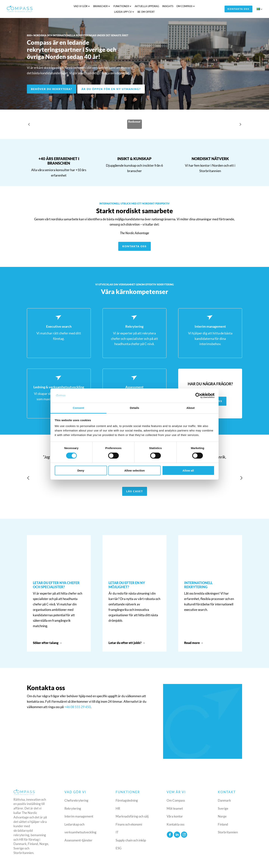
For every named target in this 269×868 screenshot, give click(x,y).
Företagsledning (127, 793)
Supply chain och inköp (131, 832)
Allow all (188, 470)
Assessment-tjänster (78, 832)
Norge (222, 809)
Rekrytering (73, 801)
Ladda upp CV (185, 6)
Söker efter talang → (48, 635)
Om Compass (163, 6)
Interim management (79, 809)
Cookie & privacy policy (218, 862)
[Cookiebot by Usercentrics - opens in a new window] (198, 396)
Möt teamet (175, 801)
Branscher (79, 6)
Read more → (194, 635)
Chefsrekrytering (76, 793)
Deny (81, 470)
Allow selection (134, 470)
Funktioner (99, 6)
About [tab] (191, 408)
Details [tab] (134, 408)
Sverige (223, 801)
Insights (146, 6)
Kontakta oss (239, 6)
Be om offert (208, 6)
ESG (119, 840)
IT (117, 825)
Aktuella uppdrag (125, 6)
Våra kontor (175, 809)
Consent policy (246, 862)
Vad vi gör (59, 6)
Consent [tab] (79, 408)
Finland (223, 816)
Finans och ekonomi (129, 816)
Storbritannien (228, 825)
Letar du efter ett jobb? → (127, 635)
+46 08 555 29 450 (78, 699)
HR (118, 801)
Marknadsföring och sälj (132, 809)
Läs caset (135, 484)
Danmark (224, 793)
